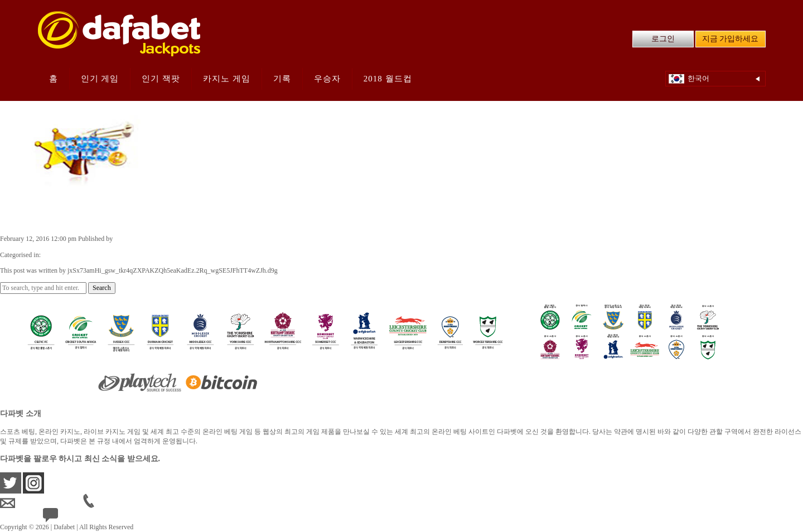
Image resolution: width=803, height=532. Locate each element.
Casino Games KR (67, 255)
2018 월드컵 (388, 79)
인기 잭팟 (161, 79)
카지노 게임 (227, 79)
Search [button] (102, 288)
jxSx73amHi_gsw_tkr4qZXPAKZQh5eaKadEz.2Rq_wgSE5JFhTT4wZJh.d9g (219, 239)
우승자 (327, 79)
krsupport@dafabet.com (42, 503)
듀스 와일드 (35, 215)
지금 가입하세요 (731, 39)
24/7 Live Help (72, 518)
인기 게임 (100, 79)
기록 (282, 79)
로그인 (663, 39)
